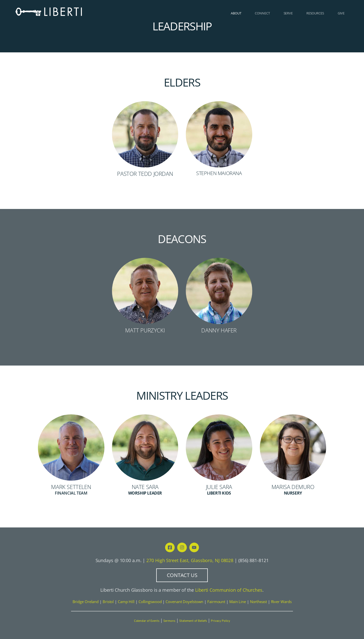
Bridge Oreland (86, 602)
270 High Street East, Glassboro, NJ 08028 (190, 560)
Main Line (238, 602)
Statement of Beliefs (193, 621)
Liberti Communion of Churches (229, 590)
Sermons (169, 621)
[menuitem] (236, 13)
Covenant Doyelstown (184, 602)
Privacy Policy (220, 621)
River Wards (281, 602)
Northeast (258, 602)
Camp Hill (126, 602)
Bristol (108, 602)
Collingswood (150, 602)
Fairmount (216, 602)
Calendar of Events (147, 621)
